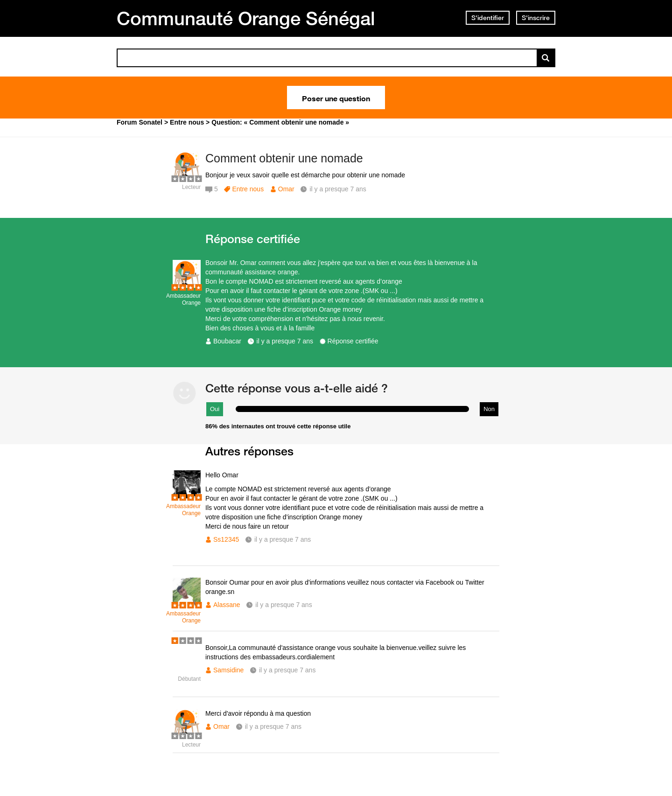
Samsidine (228, 670)
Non (489, 409)
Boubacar (227, 341)
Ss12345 (226, 539)
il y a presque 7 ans (285, 341)
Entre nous (248, 189)
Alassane (227, 605)
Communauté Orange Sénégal (246, 18)
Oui (215, 409)
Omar (286, 189)
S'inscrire (536, 18)
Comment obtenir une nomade (284, 158)
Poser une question (336, 98)
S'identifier (488, 18)
